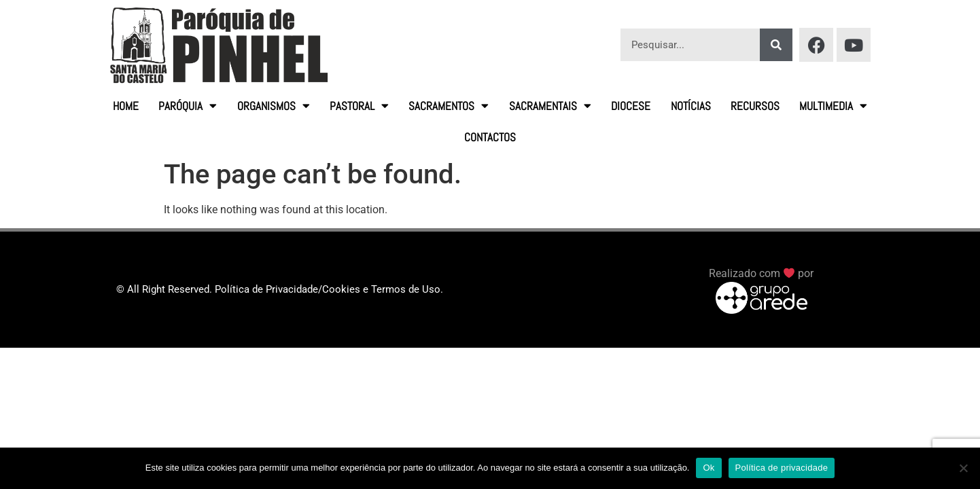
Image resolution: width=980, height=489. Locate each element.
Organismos (274, 106)
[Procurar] (776, 45)
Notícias (691, 106)
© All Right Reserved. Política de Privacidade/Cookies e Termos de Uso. (280, 289)
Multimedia (833, 106)
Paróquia (188, 106)
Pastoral (359, 106)
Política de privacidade (782, 468)
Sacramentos (449, 106)
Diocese (631, 106)
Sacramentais (550, 106)
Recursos (755, 106)
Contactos (490, 137)
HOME (126, 106)
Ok (708, 468)
